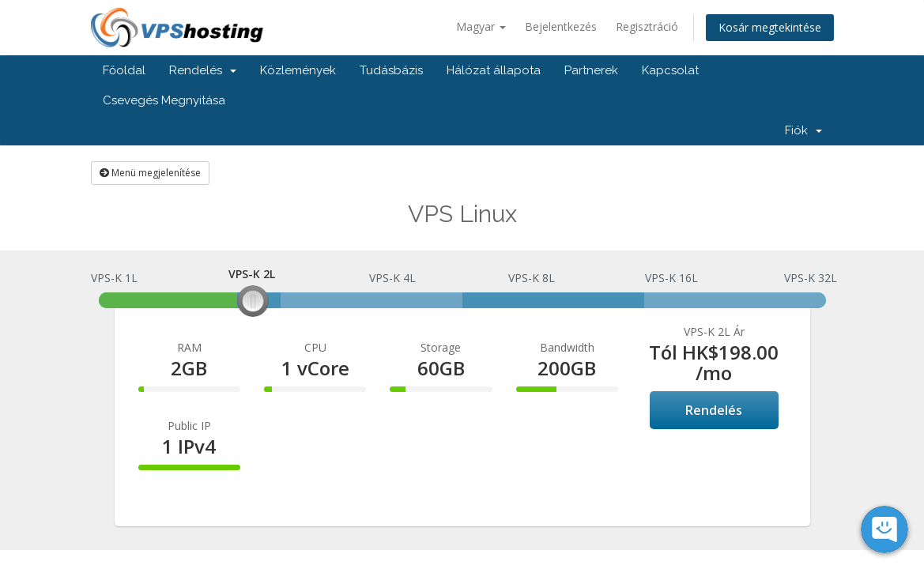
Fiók (803, 130)
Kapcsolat (670, 70)
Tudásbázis (391, 70)
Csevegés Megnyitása (164, 100)
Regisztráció (647, 26)
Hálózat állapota (494, 70)
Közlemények (298, 70)
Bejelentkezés (561, 26)
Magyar (481, 26)
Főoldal (124, 70)
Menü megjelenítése (150, 173)
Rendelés (203, 70)
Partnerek (591, 70)
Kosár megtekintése (770, 27)
